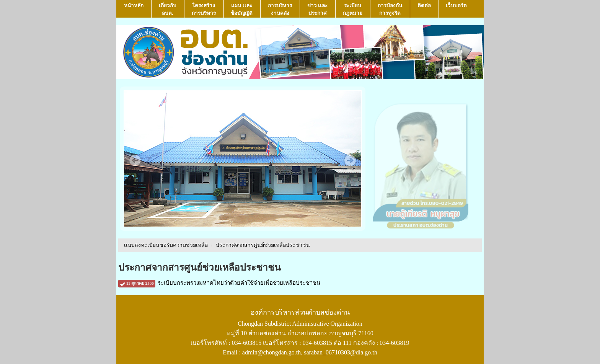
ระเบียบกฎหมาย (353, 9)
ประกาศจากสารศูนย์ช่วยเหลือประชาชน (263, 245)
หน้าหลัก (134, 9)
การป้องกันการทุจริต (390, 9)
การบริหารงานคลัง (280, 9)
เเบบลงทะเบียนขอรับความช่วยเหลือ (166, 245)
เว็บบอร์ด (456, 9)
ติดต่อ (424, 9)
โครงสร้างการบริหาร (204, 9)
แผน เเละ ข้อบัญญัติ (242, 9)
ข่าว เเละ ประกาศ (318, 9)
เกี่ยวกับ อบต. (168, 9)
